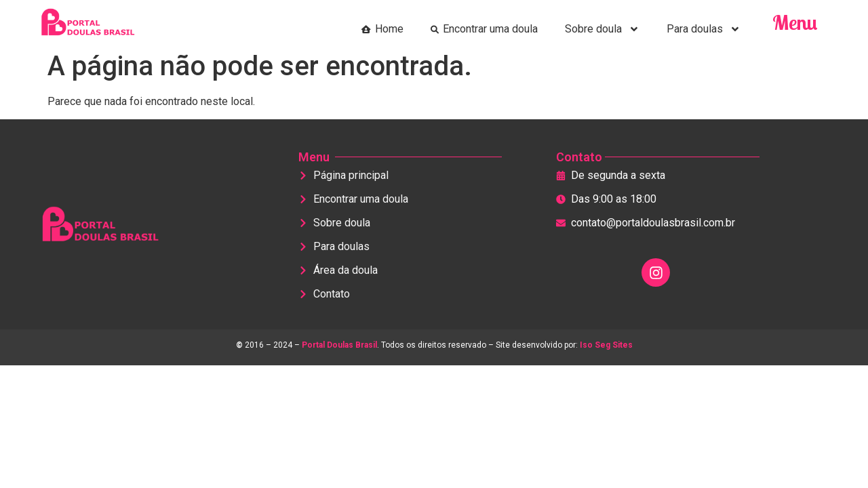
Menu (795, 22)
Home (382, 29)
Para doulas (704, 29)
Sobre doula (602, 29)
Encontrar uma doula (484, 29)
